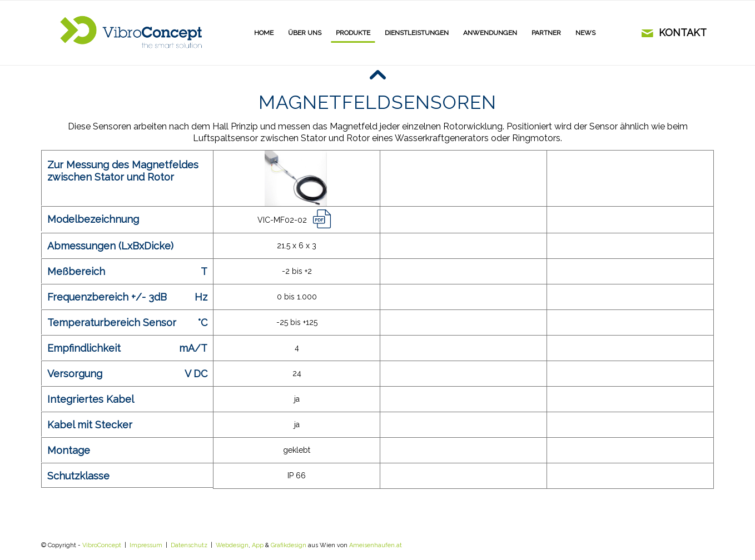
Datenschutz (189, 545)
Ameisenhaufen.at (376, 545)
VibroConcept (102, 545)
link (324, 219)
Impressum (146, 545)
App (258, 545)
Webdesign (232, 545)
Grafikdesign (289, 545)
